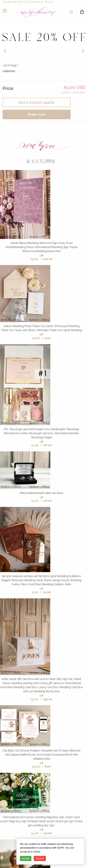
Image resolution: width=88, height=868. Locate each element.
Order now (36, 114)
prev (5, 51)
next (83, 51)
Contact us (36, 2)
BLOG (49, 2)
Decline (40, 858)
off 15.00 (37, 257)
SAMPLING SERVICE (16, 2)
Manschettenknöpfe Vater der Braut (41, 493)
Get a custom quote (36, 102)
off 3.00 (38, 590)
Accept (26, 858)
